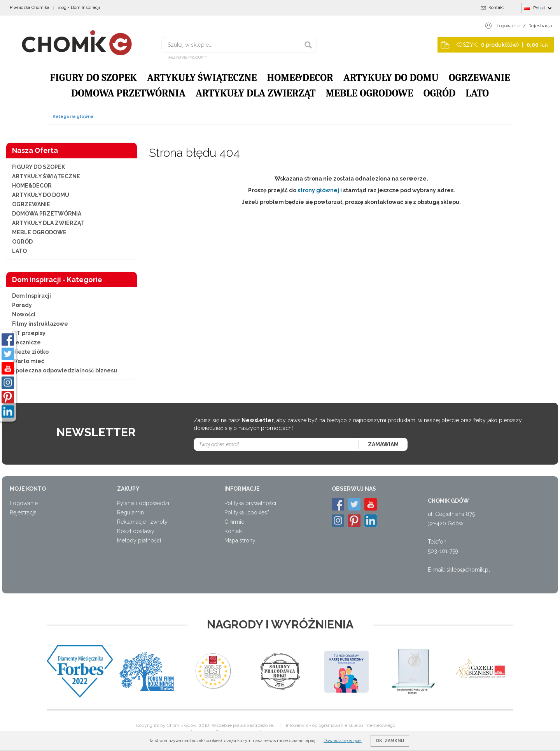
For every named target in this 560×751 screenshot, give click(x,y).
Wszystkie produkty (187, 58)
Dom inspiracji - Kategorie (57, 280)
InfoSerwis (297, 725)
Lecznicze (26, 342)
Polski (538, 8)
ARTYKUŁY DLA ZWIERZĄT (256, 93)
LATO (477, 93)
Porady (22, 305)
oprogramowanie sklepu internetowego (354, 725)
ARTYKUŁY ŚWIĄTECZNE (202, 78)
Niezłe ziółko (30, 352)
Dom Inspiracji (31, 296)
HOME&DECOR (300, 78)
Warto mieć (28, 361)
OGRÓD (439, 93)
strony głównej (318, 190)
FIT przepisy (29, 333)
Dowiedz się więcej (343, 741)
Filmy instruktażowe (40, 324)
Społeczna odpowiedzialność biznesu (65, 370)
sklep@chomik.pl (468, 570)
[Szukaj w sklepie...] (239, 45)
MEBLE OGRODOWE (370, 93)
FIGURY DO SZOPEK (93, 78)
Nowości (24, 314)
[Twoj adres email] (276, 444)
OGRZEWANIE (479, 78)
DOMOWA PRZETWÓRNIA (128, 93)
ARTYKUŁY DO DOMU (391, 78)
